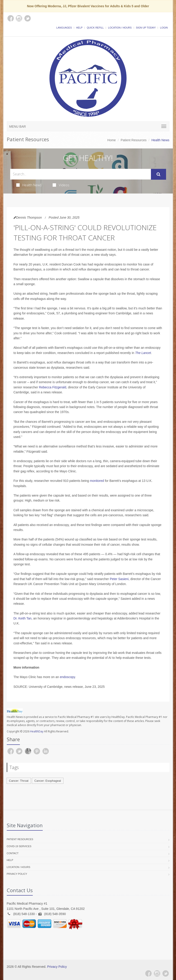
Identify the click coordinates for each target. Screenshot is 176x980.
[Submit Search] (158, 174)
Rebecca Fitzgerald (53, 387)
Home (111, 140)
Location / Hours (120, 28)
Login (164, 28)
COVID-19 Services (19, 846)
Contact (13, 853)
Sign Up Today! (146, 28)
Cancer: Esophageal (48, 781)
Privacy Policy (17, 874)
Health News (29, 185)
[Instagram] (157, 973)
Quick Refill (95, 28)
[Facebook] (148, 973)
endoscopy (67, 677)
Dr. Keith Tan (23, 618)
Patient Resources (134, 140)
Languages (64, 28)
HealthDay (37, 731)
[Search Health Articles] (81, 174)
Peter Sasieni (119, 579)
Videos (61, 185)
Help (79, 28)
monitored (97, 481)
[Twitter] (166, 973)
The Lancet (143, 353)
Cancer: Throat (19, 781)
